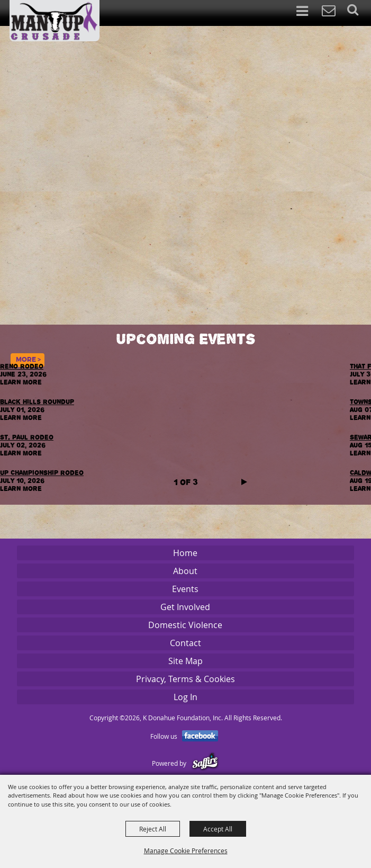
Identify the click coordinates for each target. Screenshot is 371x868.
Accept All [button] (218, 829)
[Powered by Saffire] (205, 763)
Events (185, 589)
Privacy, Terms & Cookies (185, 679)
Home (185, 553)
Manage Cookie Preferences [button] (186, 851)
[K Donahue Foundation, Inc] (55, 21)
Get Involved (185, 607)
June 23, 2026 (24, 378)
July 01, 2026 (24, 414)
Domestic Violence (185, 625)
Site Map (185, 661)
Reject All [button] (153, 829)
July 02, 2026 (24, 449)
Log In (185, 697)
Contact (185, 643)
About (185, 571)
